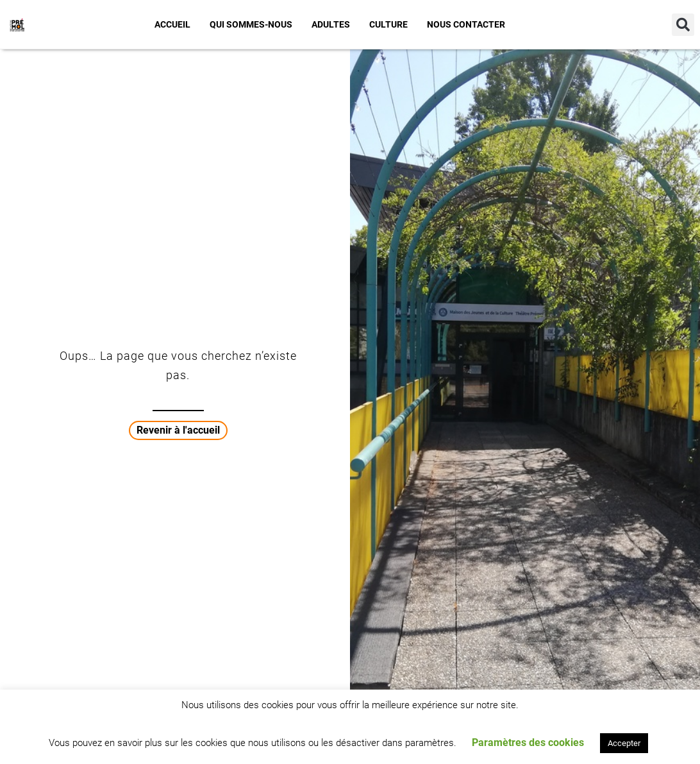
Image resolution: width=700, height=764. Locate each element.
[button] (683, 25)
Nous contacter (466, 24)
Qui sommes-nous (251, 24)
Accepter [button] (624, 743)
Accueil (172, 24)
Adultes (331, 24)
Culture (388, 24)
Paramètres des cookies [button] (528, 743)
